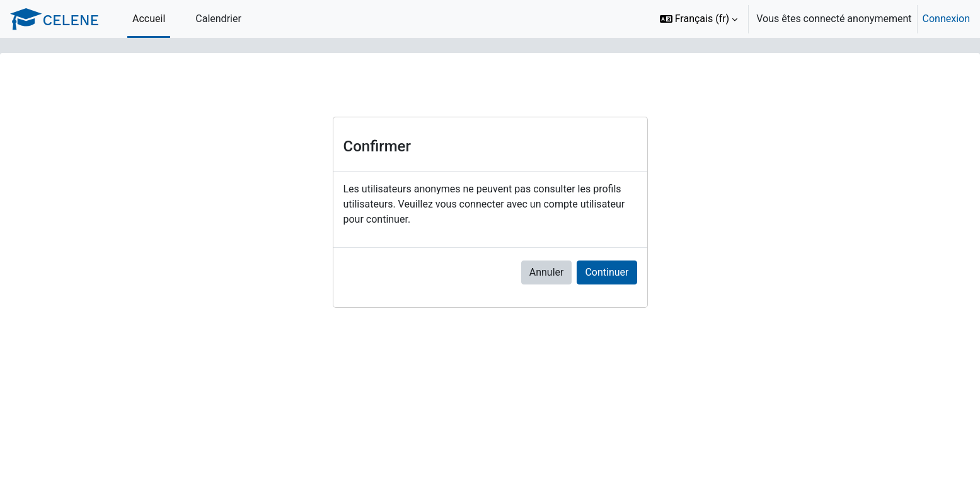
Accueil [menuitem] (149, 19)
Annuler (547, 272)
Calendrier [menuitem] (218, 19)
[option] (811, 19)
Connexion (946, 19)
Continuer (607, 272)
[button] (699, 19)
